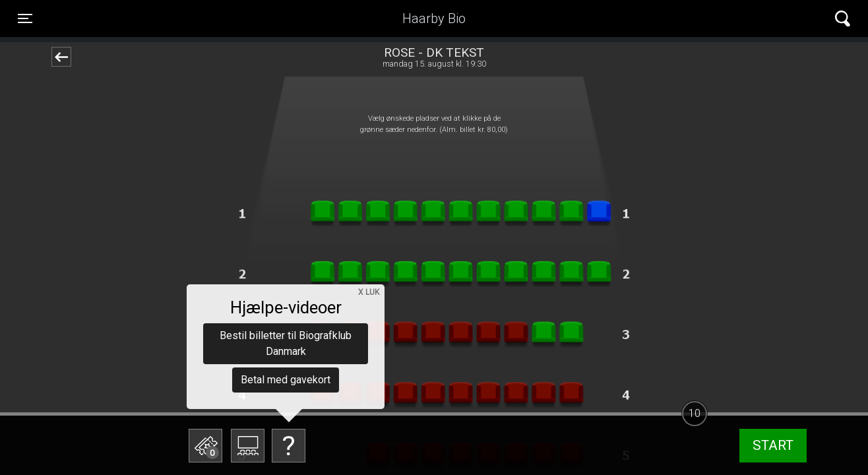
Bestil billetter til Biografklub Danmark (286, 343)
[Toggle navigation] (25, 18)
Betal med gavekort (286, 380)
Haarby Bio (434, 18)
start (773, 445)
